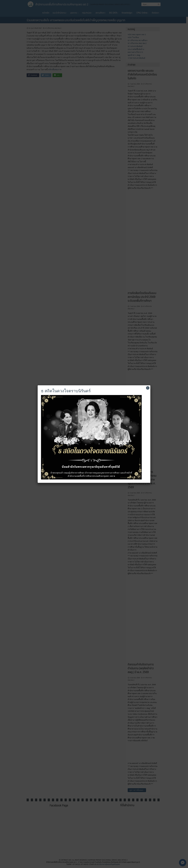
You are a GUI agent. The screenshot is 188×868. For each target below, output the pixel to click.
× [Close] (148, 388)
